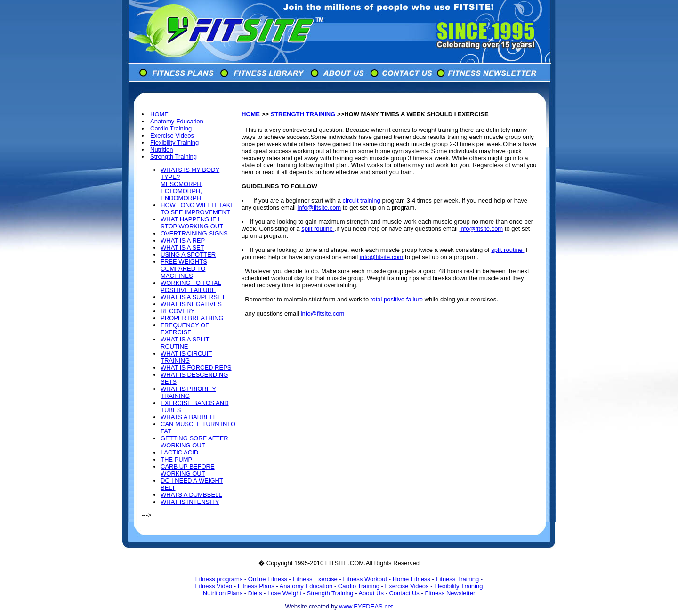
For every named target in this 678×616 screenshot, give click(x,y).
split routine (318, 229)
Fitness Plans (256, 586)
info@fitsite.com (319, 207)
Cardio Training (171, 128)
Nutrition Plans (223, 593)
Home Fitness (412, 579)
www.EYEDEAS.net (366, 606)
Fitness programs (219, 579)
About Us (371, 593)
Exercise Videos (172, 135)
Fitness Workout (365, 579)
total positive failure (397, 299)
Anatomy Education (177, 121)
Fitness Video (214, 586)
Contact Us (404, 593)
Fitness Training (457, 579)
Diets (255, 593)
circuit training (362, 200)
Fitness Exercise (315, 579)
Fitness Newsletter (450, 593)
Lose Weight (284, 593)
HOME (159, 114)
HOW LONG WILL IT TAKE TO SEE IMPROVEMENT (198, 209)
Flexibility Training (174, 142)
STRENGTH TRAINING (303, 114)
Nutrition (161, 150)
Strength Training (174, 157)
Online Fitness (268, 579)
